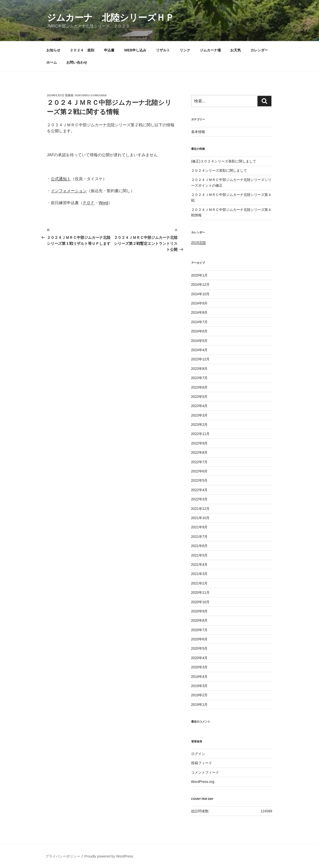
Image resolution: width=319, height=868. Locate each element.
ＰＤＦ (89, 203)
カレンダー (259, 50)
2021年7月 (199, 537)
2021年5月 (199, 555)
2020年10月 (200, 602)
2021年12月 (200, 509)
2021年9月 (199, 527)
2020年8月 (199, 620)
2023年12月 (200, 359)
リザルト (163, 50)
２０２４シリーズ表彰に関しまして (219, 170)
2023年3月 (199, 415)
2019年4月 (199, 677)
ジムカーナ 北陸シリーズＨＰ (111, 18)
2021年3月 (199, 574)
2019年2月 (199, 695)
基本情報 (198, 132)
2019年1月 (199, 705)
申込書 (109, 50)
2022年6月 (199, 471)
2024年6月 (199, 331)
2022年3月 (199, 499)
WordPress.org (203, 782)
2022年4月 (199, 490)
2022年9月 (199, 443)
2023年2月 (199, 425)
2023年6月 (199, 387)
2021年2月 (199, 583)
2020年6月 (199, 639)
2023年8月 (199, 369)
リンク (185, 50)
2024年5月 (199, 341)
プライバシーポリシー (63, 856)
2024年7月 (199, 322)
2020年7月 (199, 630)
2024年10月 (200, 294)
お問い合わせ (77, 62)
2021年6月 (199, 546)
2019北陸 (199, 243)
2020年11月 (200, 592)
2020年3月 (199, 667)
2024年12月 (200, 285)
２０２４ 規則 (82, 50)
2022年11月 (200, 434)
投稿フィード (202, 763)
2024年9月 (199, 303)
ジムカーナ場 (210, 50)
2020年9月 (199, 611)
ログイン (198, 754)
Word (103, 203)
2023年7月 (199, 378)
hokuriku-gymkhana (91, 95)
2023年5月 (199, 397)
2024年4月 (199, 350)
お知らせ (53, 50)
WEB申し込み (135, 50)
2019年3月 (199, 686)
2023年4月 (199, 406)
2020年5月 (199, 648)
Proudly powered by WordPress (109, 856)
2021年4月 (199, 565)
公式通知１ (61, 179)
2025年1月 (199, 275)
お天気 (236, 50)
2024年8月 (199, 312)
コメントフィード (205, 772)
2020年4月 (199, 658)
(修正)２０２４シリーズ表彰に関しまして (224, 161)
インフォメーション (69, 191)
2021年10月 (200, 518)
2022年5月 (199, 480)
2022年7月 (199, 462)
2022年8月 (199, 452)
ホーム (52, 62)
